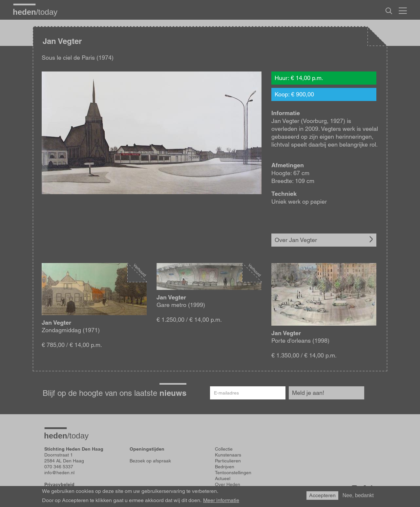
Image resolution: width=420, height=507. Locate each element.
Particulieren (228, 461)
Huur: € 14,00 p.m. (299, 78)
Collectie (224, 449)
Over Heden (228, 484)
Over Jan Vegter (296, 240)
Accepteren (322, 495)
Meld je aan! (308, 393)
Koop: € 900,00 (294, 94)
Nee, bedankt (358, 495)
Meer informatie (221, 500)
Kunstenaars (228, 455)
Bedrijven (225, 467)
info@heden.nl (59, 473)
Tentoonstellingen (233, 473)
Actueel (223, 478)
